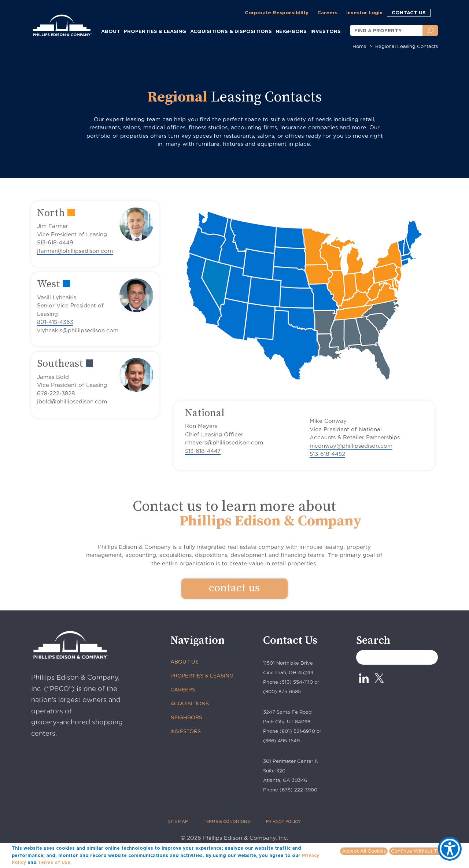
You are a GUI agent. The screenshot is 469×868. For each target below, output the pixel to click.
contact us (234, 588)
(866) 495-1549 (281, 740)
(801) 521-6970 (297, 731)
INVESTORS (326, 31)
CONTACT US (409, 12)
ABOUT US (184, 662)
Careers (327, 12)
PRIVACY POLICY (283, 821)
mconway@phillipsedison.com (351, 446)
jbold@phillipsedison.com (72, 401)
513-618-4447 (203, 451)
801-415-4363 (55, 322)
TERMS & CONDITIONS (227, 821)
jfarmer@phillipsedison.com (75, 251)
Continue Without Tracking (422, 851)
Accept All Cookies (364, 851)
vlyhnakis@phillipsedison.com (78, 330)
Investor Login (364, 12)
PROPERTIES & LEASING (202, 676)
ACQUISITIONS (190, 703)
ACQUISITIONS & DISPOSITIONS (231, 31)
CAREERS (183, 690)
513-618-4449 (55, 242)
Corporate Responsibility (277, 12)
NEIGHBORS (291, 31)
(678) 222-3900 (298, 790)
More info (84, 862)
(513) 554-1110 (296, 682)
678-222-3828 (56, 393)
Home (359, 46)
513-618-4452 (327, 454)
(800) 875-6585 (282, 691)
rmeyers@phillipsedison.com (224, 442)
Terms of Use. (55, 862)
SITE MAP (178, 821)
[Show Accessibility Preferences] (450, 849)
